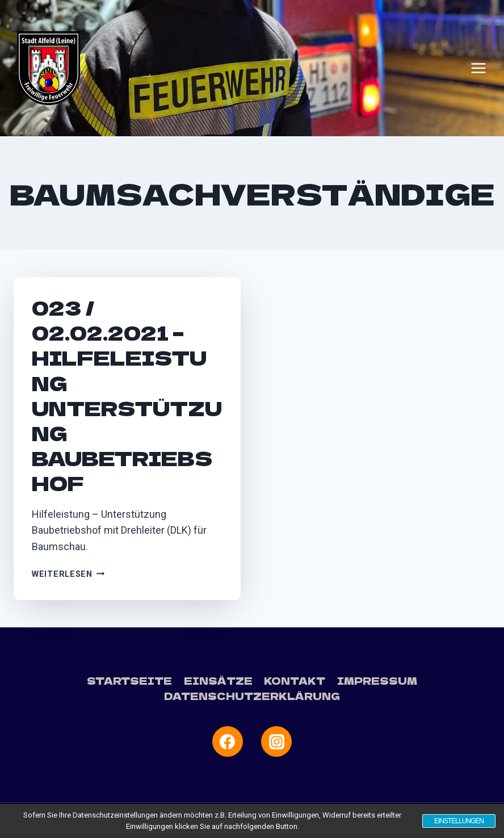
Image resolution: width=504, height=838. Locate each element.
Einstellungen (459, 821)
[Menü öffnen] (478, 68)
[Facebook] (228, 741)
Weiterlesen (68, 574)
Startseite (129, 680)
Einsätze (218, 680)
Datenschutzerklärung (252, 696)
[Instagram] (276, 741)
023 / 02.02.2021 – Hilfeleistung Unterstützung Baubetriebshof (127, 395)
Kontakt (295, 680)
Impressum (377, 680)
